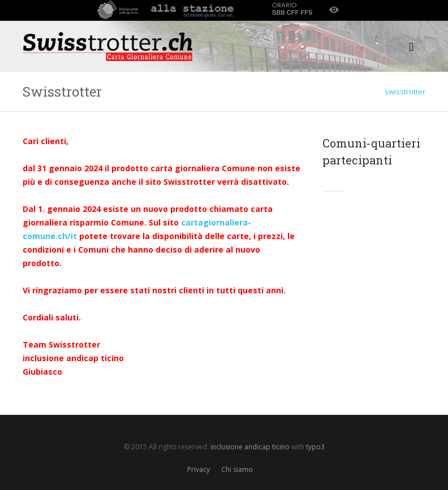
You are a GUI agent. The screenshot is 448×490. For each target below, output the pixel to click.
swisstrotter (405, 92)
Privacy (199, 469)
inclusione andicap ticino (250, 447)
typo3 (315, 447)
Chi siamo (237, 469)
